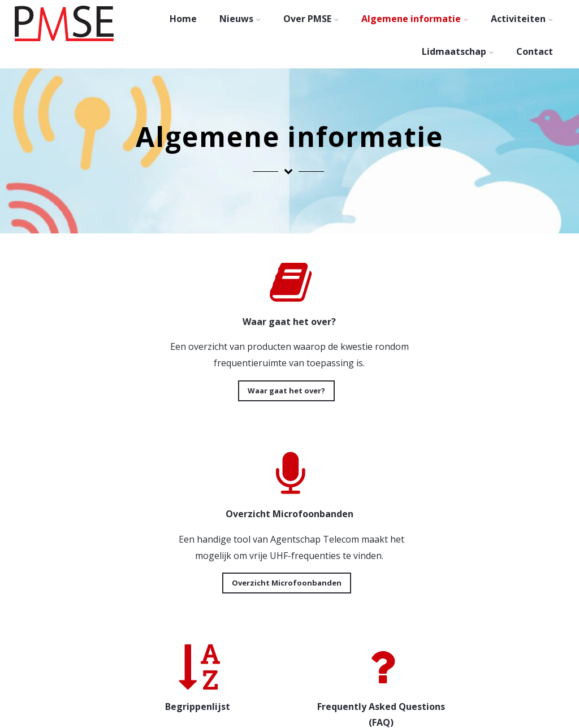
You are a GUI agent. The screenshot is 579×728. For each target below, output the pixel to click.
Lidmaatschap (458, 51)
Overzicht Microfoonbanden (424, 391)
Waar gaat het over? (149, 391)
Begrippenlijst (103, 599)
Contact (535, 51)
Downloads (470, 583)
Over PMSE (311, 19)
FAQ (286, 599)
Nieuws (240, 19)
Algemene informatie (415, 19)
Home (183, 19)
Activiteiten (522, 19)
